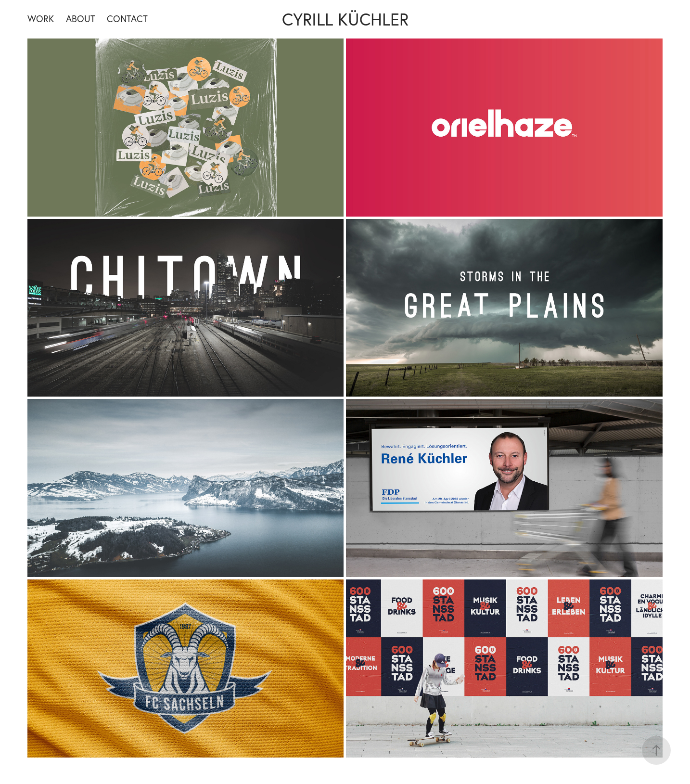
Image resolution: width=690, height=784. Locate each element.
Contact (127, 19)
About (81, 19)
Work (41, 19)
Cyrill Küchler (345, 19)
